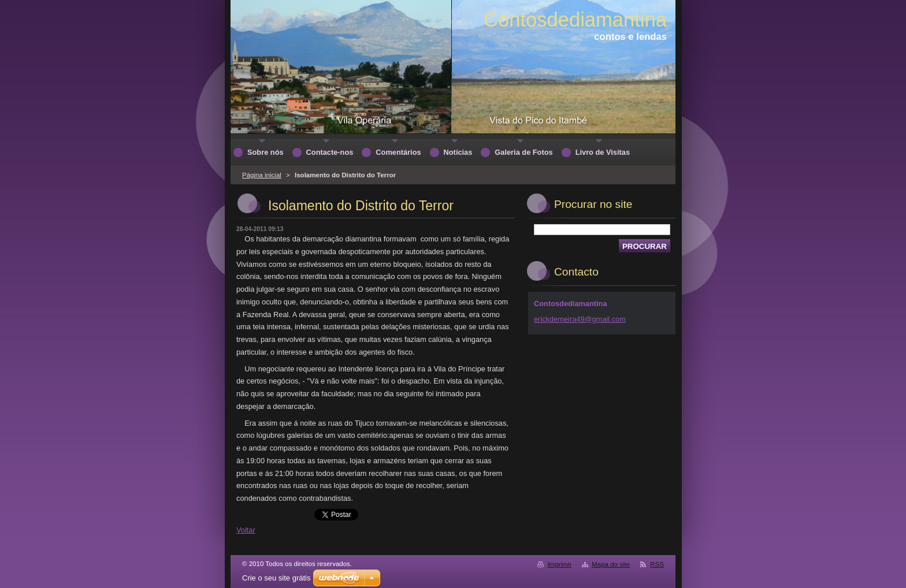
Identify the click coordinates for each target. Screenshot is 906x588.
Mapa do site (611, 564)
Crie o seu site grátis (276, 578)
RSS (657, 564)
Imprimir (559, 564)
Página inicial (262, 175)
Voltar (246, 530)
